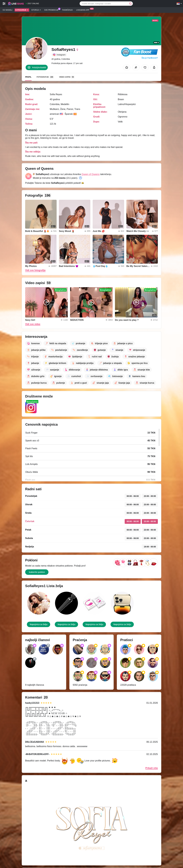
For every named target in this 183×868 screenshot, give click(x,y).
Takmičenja (67, 10)
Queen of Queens (90, 174)
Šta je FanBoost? (150, 58)
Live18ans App (83, 10)
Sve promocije (52, 10)
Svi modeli (8, 10)
